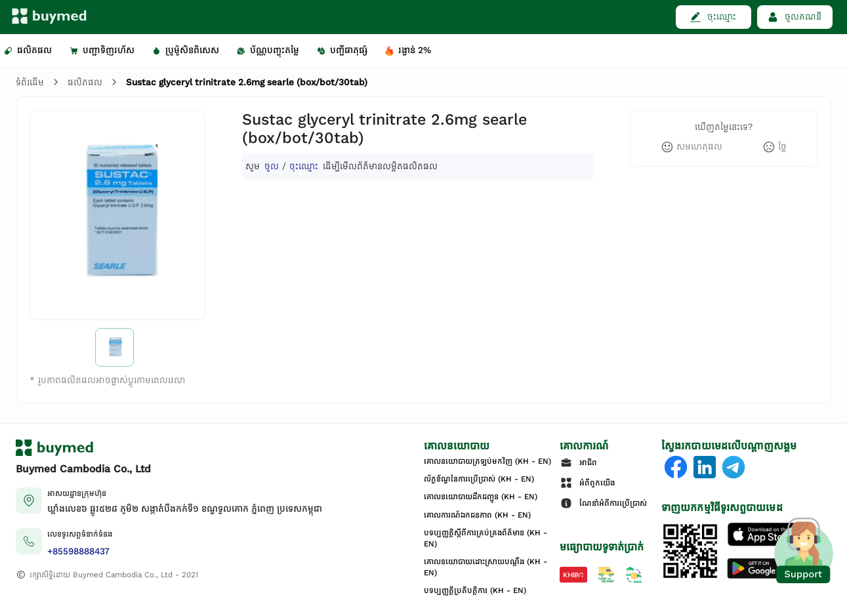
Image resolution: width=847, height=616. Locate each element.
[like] (692, 147)
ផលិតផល (85, 82)
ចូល (272, 166)
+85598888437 (78, 551)
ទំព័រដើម (30, 82)
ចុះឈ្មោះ (304, 166)
